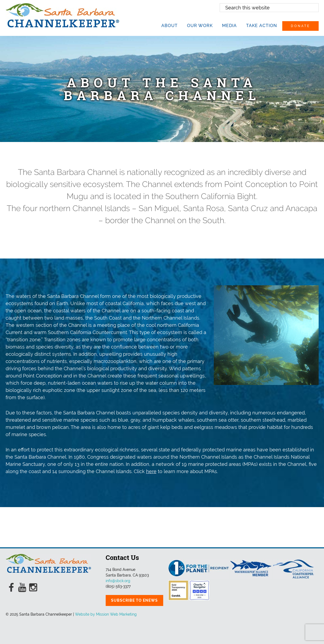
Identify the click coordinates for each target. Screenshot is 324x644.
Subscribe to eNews (134, 600)
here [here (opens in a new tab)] (151, 471)
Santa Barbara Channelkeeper (62, 15)
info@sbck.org (118, 581)
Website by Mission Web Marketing (106, 614)
